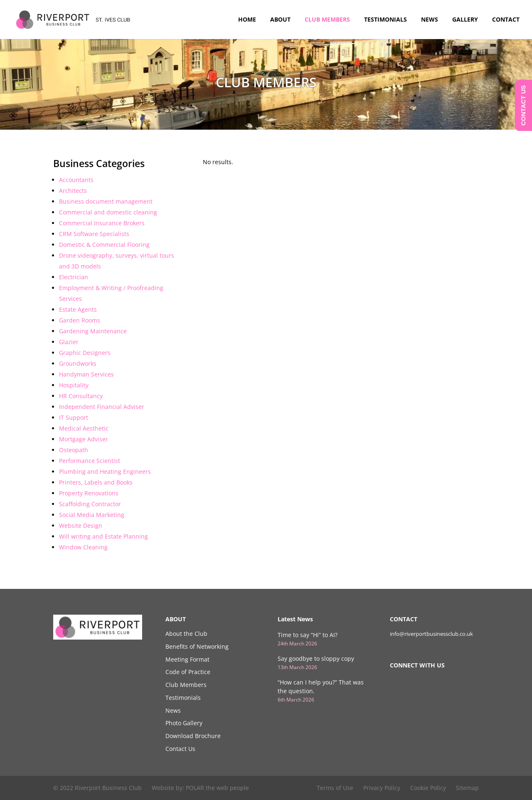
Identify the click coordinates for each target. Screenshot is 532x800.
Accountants (76, 180)
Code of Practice (188, 672)
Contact (506, 20)
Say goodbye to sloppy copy (316, 658)
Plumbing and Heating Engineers (105, 471)
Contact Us (180, 749)
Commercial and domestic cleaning (108, 212)
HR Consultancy (81, 396)
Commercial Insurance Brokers (102, 223)
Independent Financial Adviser (102, 407)
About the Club (186, 634)
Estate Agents (78, 309)
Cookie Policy (428, 788)
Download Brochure (193, 736)
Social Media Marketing (92, 515)
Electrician (74, 277)
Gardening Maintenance (93, 331)
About (280, 20)
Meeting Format (187, 659)
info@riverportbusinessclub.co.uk (431, 634)
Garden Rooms (80, 320)
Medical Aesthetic (84, 428)
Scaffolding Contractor (90, 504)
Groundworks (78, 363)
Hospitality (74, 385)
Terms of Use (335, 788)
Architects (73, 191)
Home (247, 20)
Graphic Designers (85, 353)
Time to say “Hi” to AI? (308, 635)
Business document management (106, 201)
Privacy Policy (382, 788)
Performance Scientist (90, 461)
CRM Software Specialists (94, 234)
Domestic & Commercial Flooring (104, 245)
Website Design (81, 526)
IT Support (74, 417)
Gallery (465, 20)
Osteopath (74, 450)
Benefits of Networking (197, 646)
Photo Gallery (184, 723)
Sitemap (467, 788)
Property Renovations (89, 493)
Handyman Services (86, 374)
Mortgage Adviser (84, 439)
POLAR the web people (217, 788)
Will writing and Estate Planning (103, 536)
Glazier (69, 342)
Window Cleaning (83, 547)
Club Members (327, 20)
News (430, 20)
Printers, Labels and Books (96, 482)
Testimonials (385, 20)
